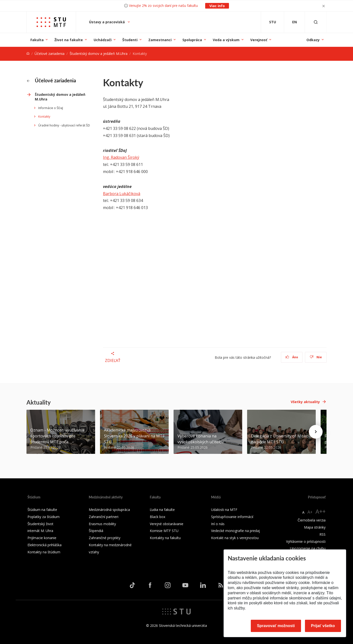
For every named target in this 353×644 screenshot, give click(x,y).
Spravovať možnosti (276, 626)
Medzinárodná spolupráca (109, 510)
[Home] (28, 54)
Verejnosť (259, 40)
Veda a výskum (226, 40)
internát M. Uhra (40, 531)
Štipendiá (96, 531)
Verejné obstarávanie (167, 524)
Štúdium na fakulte (42, 510)
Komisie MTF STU (164, 531)
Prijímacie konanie (42, 538)
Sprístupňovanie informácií (232, 517)
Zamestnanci (160, 40)
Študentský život (40, 524)
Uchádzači (103, 40)
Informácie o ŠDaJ (51, 108)
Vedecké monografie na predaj (235, 531)
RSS (322, 534)
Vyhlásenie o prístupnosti (306, 541)
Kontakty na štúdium (44, 552)
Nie (316, 357)
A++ (321, 511)
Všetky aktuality (305, 402)
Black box (158, 517)
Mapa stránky (315, 527)
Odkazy (313, 40)
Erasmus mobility (102, 524)
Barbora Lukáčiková (122, 194)
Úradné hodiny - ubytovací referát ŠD (64, 125)
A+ (310, 512)
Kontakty (44, 117)
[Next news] (316, 432)
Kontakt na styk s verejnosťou (235, 538)
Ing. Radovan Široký (121, 157)
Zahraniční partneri (104, 517)
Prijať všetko (323, 626)
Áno (292, 357)
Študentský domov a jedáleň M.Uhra (99, 54)
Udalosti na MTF (224, 510)
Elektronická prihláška (44, 545)
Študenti (130, 40)
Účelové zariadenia (50, 54)
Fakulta (37, 40)
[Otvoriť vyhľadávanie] (316, 22)
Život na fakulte (69, 40)
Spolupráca (192, 40)
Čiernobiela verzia (312, 520)
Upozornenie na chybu (308, 548)
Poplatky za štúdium (44, 517)
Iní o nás (218, 524)
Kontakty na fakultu (165, 538)
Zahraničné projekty (105, 538)
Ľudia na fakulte (162, 510)
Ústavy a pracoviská (107, 22)
